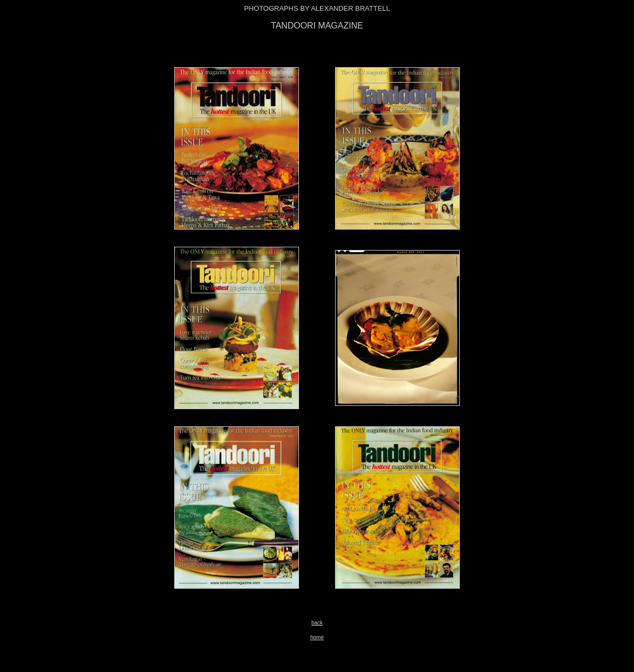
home (317, 637)
